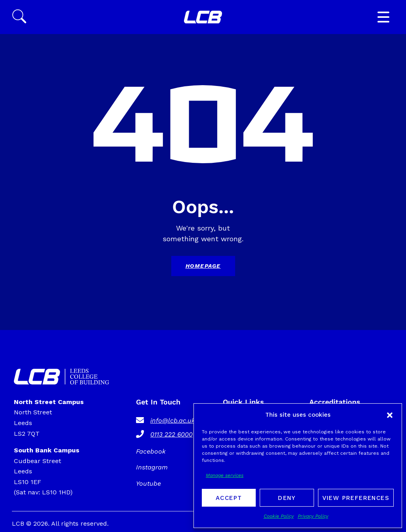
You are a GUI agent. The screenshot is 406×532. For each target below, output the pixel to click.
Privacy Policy (313, 516)
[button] (390, 415)
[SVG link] (203, 17)
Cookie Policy (279, 516)
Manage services (225, 475)
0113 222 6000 (171, 434)
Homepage (203, 266)
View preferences (356, 498)
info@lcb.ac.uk (173, 420)
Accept (229, 498)
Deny (287, 498)
